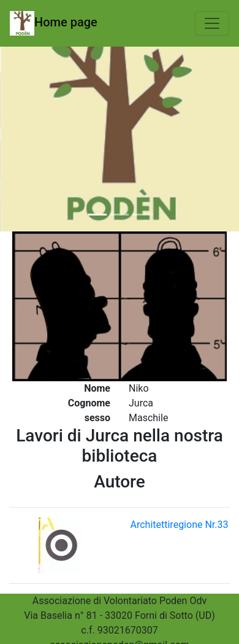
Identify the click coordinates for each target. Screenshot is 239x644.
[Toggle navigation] (212, 23)
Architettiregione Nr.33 (180, 525)
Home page (54, 23)
